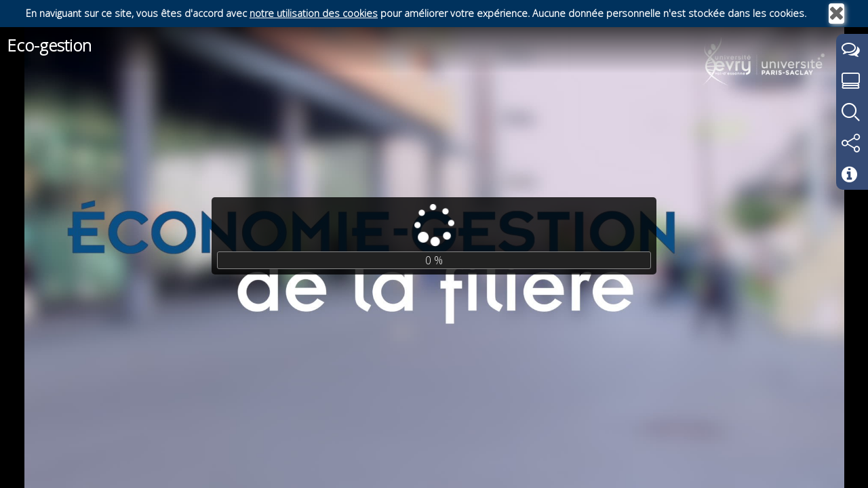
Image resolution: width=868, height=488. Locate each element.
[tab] (852, 50)
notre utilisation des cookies (314, 13)
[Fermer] (836, 14)
